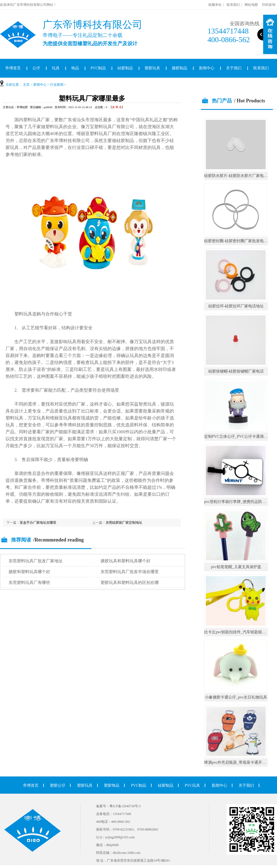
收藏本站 (215, 5)
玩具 (56, 68)
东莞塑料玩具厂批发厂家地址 (36, 561)
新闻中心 (207, 68)
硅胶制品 (125, 68)
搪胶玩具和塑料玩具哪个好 (125, 561)
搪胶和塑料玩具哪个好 (29, 572)
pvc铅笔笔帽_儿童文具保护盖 (236, 567)
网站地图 (251, 5)
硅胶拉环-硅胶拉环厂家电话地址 (236, 306)
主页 (26, 85)
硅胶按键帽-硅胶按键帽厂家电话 (236, 371)
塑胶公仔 (58, 785)
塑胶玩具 (152, 68)
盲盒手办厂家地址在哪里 (38, 523)
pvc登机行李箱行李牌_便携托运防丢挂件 (239, 502)
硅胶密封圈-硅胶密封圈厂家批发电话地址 (240, 241)
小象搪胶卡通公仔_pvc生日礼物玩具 (236, 697)
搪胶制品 (179, 68)
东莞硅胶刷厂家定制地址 (124, 523)
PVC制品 (98, 68)
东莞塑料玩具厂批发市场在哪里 (130, 572)
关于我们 (234, 68)
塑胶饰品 (112, 785)
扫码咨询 (269, 5)
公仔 (36, 68)
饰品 (75, 68)
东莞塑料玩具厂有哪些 (29, 583)
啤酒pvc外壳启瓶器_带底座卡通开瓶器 (237, 762)
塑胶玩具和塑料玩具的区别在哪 (130, 583)
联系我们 (233, 5)
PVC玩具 (192, 785)
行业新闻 (57, 85)
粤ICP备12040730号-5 (125, 806)
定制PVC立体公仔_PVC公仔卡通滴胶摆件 (240, 436)
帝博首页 (31, 785)
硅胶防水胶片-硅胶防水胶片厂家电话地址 (240, 176)
